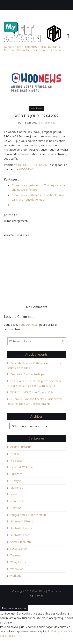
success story (19, 548)
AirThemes (37, 596)
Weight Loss (18, 562)
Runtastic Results (21, 528)
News (14, 494)
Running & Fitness (22, 521)
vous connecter (29, 325)
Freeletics (16, 460)
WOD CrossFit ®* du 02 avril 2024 (32, 392)
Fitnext (15, 454)
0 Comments (48, 123)
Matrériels (17, 488)
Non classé (17, 501)
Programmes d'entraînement (29, 515)
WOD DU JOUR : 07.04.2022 (36, 116)
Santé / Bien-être (21, 542)
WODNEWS (26, 169)
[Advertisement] (36, 263)
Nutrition (16, 508)
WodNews (37, 108)
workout (16, 576)
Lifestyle (16, 481)
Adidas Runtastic (21, 447)
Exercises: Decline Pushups (27, 374)
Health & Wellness (22, 467)
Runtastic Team (20, 535)
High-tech (16, 474)
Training (15, 555)
